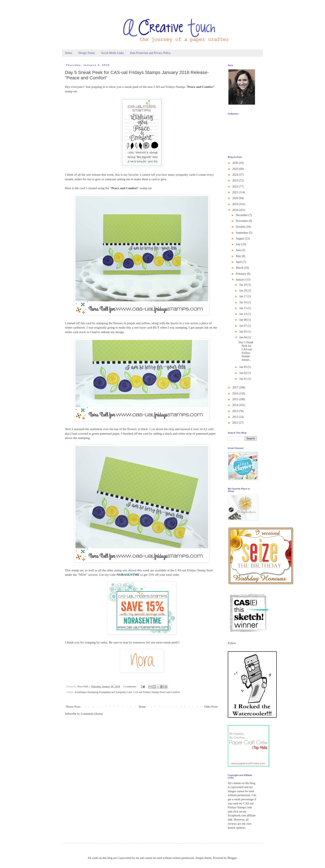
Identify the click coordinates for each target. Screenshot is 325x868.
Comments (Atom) (92, 714)
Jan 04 (243, 337)
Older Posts (211, 707)
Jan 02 (243, 373)
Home (69, 53)
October (241, 227)
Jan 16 (243, 302)
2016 (236, 394)
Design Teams (87, 53)
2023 (236, 181)
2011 (236, 423)
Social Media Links (112, 53)
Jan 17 (243, 296)
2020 (236, 198)
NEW (83, 575)
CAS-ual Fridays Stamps (169, 87)
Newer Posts (73, 707)
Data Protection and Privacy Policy (150, 53)
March (240, 268)
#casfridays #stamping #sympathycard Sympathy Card (103, 692)
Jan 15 (243, 308)
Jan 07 (243, 326)
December (242, 215)
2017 (236, 387)
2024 (236, 175)
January (241, 280)
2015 (236, 399)
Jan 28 (243, 291)
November (242, 221)
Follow (232, 643)
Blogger (232, 858)
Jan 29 (243, 285)
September (242, 233)
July (238, 244)
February (241, 274)
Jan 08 (243, 320)
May (239, 256)
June (239, 250)
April (239, 262)
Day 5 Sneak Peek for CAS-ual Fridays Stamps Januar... (246, 351)
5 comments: (130, 687)
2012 (236, 417)
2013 (236, 411)
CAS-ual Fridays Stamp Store (193, 570)
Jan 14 (243, 314)
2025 (236, 169)
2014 (236, 405)
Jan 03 (243, 367)
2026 (236, 163)
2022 (236, 187)
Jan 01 (243, 379)
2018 (236, 210)
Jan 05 (243, 332)
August (240, 239)
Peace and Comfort (124, 188)
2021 (236, 192)
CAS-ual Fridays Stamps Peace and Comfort (156, 692)
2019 (236, 204)
